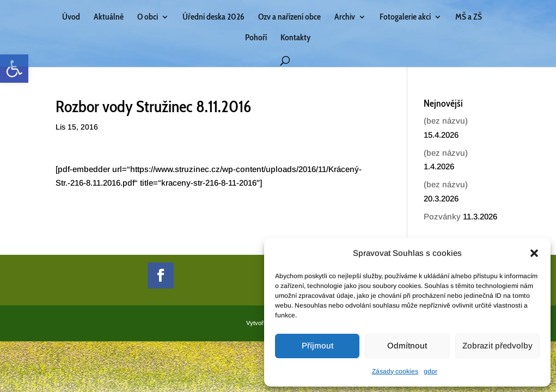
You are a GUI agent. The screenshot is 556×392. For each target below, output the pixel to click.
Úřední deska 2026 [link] (213, 17)
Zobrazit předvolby (497, 345)
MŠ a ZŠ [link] (469, 17)
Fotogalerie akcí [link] (405, 17)
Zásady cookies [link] (395, 371)
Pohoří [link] (256, 38)
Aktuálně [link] (109, 17)
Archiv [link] (345, 17)
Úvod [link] (71, 17)
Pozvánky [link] (442, 216)
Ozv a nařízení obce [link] (289, 17)
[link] (14, 69)
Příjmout (317, 345)
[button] (534, 253)
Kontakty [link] (295, 38)
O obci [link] (148, 17)
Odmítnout (407, 345)
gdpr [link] (430, 371)
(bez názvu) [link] (446, 121)
